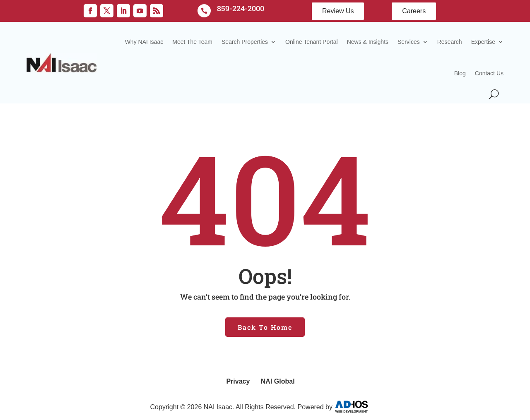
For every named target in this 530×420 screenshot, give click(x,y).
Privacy (238, 381)
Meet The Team (192, 42)
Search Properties (245, 42)
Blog (460, 73)
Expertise (483, 42)
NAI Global (278, 381)
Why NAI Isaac (144, 42)
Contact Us (489, 73)
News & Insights (368, 42)
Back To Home (265, 327)
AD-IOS (357, 407)
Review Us (338, 11)
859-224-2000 (241, 8)
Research (450, 42)
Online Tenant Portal (312, 42)
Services (409, 42)
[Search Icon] (494, 94)
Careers (414, 11)
